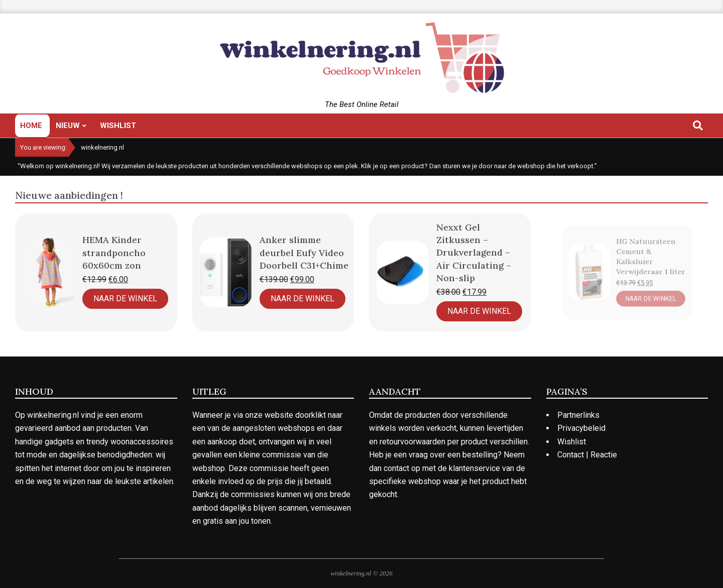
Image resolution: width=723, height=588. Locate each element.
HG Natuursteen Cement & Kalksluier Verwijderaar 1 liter (645, 260)
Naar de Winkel (125, 299)
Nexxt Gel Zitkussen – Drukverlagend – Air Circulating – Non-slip (467, 258)
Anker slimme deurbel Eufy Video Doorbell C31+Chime (301, 254)
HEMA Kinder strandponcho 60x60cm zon (114, 252)
